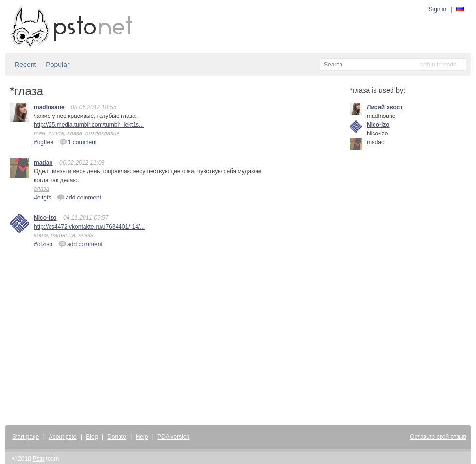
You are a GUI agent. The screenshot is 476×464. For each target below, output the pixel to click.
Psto (38, 459)
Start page (25, 437)
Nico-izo (45, 218)
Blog (92, 437)
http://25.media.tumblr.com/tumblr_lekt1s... (89, 125)
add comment (79, 197)
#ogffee (44, 142)
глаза (75, 133)
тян (40, 133)
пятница (63, 235)
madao (43, 163)
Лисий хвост (385, 107)
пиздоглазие (102, 133)
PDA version (173, 437)
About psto (62, 437)
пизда (56, 133)
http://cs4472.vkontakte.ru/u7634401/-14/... (89, 227)
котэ (41, 235)
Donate (117, 437)
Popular (57, 65)
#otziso (43, 244)
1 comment (78, 142)
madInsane (49, 107)
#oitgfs (42, 198)
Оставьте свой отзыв (438, 437)
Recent (25, 65)
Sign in (438, 9)
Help (142, 437)
